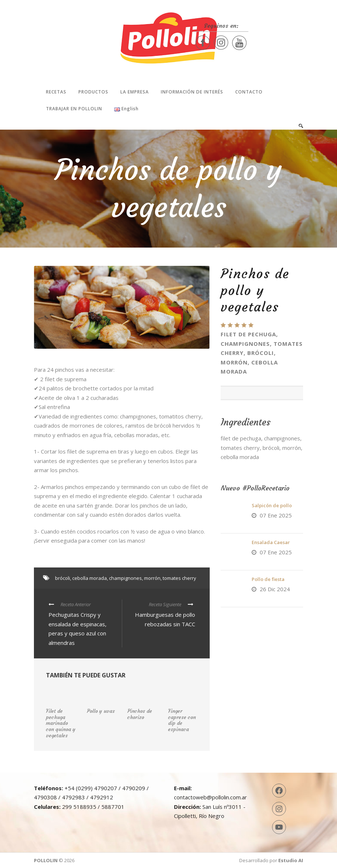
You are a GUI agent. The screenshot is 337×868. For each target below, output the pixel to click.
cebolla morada (90, 578)
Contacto (249, 92)
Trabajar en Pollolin (74, 109)
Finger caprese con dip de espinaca (182, 720)
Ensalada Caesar (271, 542)
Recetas (56, 92)
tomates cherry (179, 578)
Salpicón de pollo (272, 505)
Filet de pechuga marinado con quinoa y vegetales (61, 723)
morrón (152, 578)
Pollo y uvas (101, 711)
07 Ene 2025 (276, 515)
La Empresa (135, 92)
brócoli (63, 578)
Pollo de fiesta (268, 579)
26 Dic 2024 (275, 589)
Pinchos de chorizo (140, 714)
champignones (125, 578)
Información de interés (192, 92)
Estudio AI (291, 860)
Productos (93, 92)
